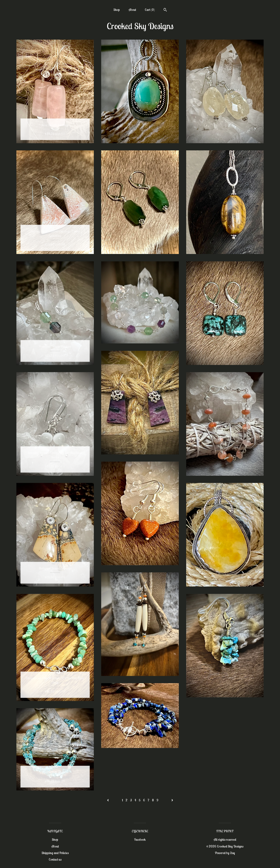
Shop (117, 10)
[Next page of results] (172, 800)
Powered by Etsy (225, 853)
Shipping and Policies (55, 853)
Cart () (150, 10)
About (132, 10)
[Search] (165, 10)
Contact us (55, 859)
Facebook (140, 839)
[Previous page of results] (108, 800)
